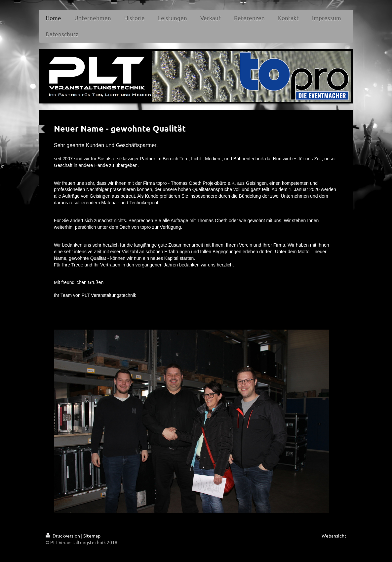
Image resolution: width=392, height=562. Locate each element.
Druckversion (63, 536)
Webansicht (334, 536)
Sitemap (92, 536)
